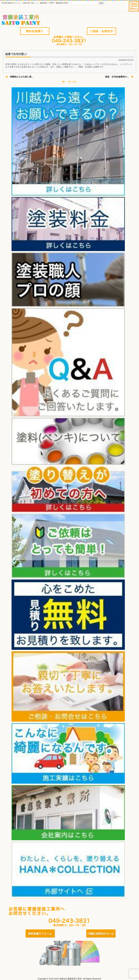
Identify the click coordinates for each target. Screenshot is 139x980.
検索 (101, 3)
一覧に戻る (69, 82)
